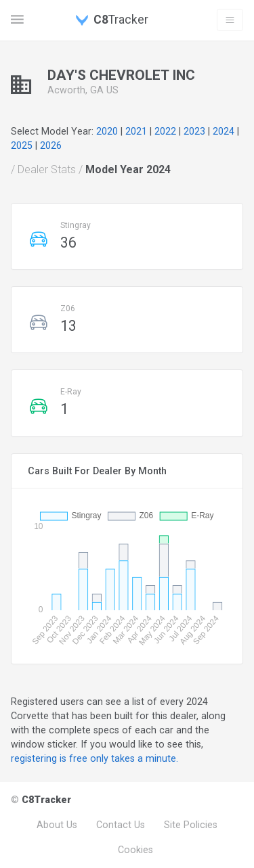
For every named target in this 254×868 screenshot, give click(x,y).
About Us (57, 825)
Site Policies (191, 825)
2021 (136, 131)
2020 (107, 131)
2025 (22, 145)
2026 (51, 145)
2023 (194, 131)
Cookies (135, 850)
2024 (224, 131)
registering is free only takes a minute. (94, 758)
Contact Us (121, 825)
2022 (165, 131)
